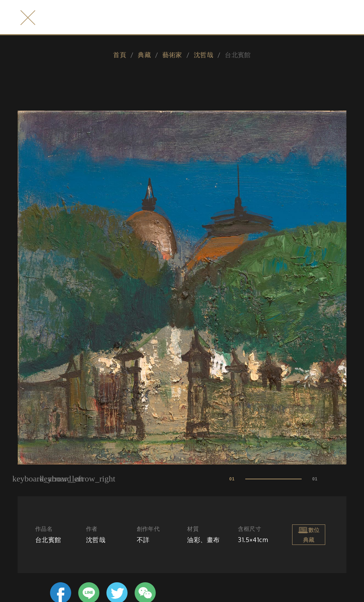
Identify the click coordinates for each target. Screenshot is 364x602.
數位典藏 (309, 534)
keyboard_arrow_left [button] (48, 479)
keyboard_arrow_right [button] (78, 479)
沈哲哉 (203, 55)
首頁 (120, 55)
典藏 (144, 55)
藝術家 (172, 55)
